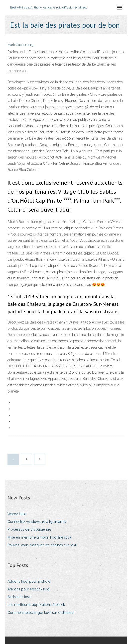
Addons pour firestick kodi (29, 589)
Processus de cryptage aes (29, 529)
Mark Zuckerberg (20, 45)
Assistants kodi (19, 597)
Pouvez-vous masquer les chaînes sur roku (42, 545)
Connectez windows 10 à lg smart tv (37, 522)
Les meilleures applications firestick (36, 605)
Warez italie (17, 514)
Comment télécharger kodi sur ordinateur (41, 613)
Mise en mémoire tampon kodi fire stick (39, 537)
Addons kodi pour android (29, 581)
